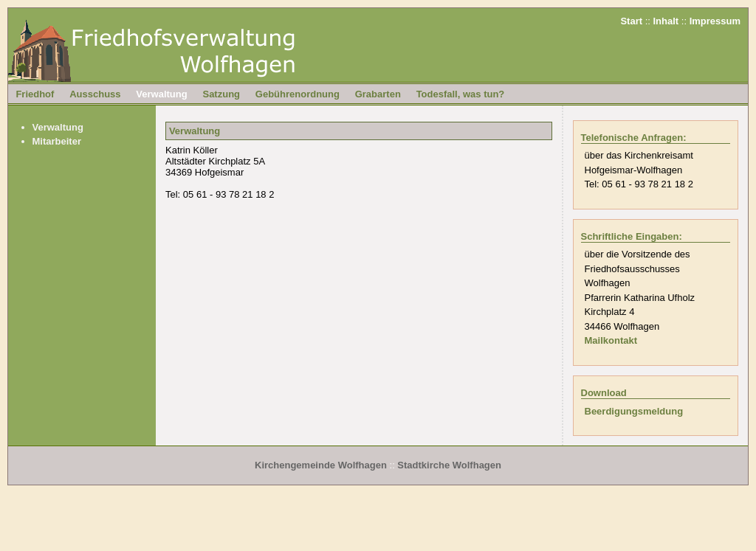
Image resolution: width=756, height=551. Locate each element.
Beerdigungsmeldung (634, 411)
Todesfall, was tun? (461, 94)
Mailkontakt (611, 340)
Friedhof (35, 94)
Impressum (715, 21)
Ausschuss (95, 94)
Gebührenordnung (298, 94)
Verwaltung (161, 94)
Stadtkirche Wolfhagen (449, 465)
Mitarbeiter (57, 141)
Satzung (221, 94)
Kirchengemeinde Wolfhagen (321, 465)
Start (631, 21)
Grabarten (378, 94)
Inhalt (666, 21)
